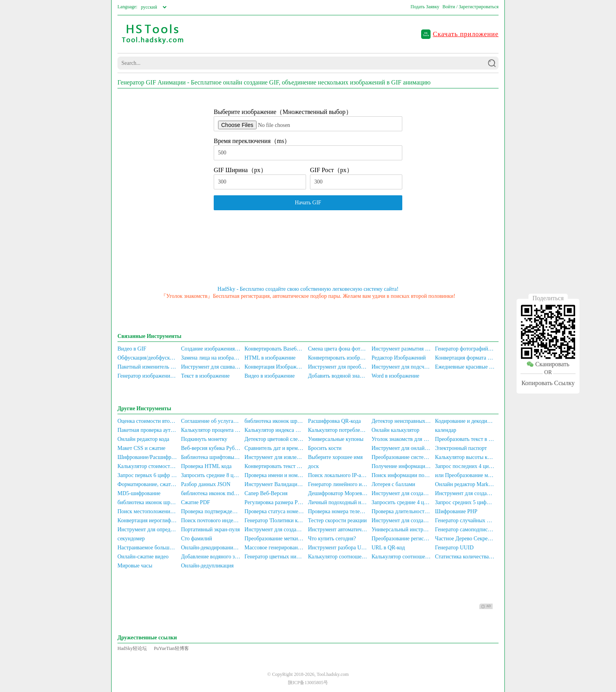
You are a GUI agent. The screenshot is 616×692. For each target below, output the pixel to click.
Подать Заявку (425, 7)
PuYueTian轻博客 (171, 648)
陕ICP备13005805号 (308, 683)
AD (486, 606)
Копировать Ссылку (548, 383)
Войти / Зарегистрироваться (470, 7)
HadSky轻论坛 (132, 648)
